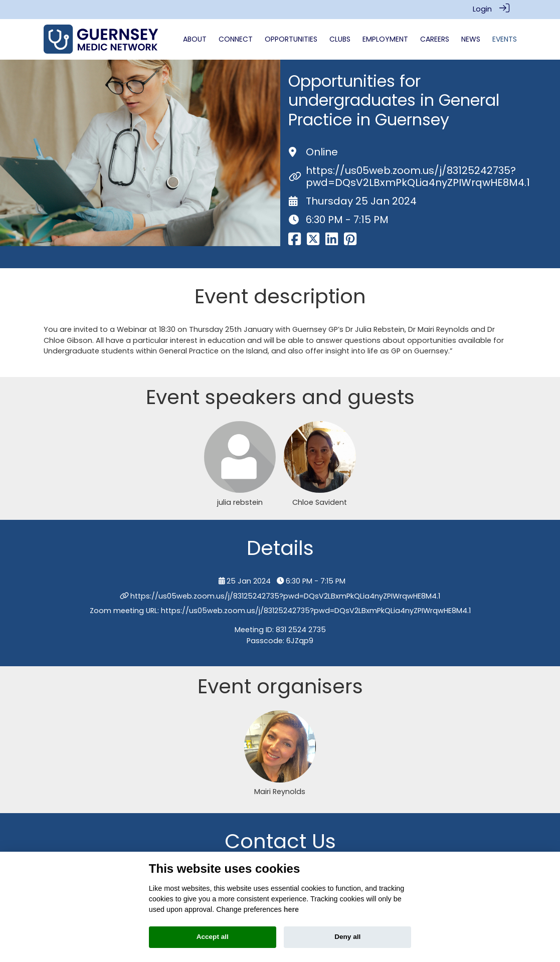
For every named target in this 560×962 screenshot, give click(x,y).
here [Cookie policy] (291, 909)
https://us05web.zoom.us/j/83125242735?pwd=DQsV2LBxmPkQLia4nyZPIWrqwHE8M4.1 (418, 176)
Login (482, 9)
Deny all (347, 937)
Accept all (213, 937)
